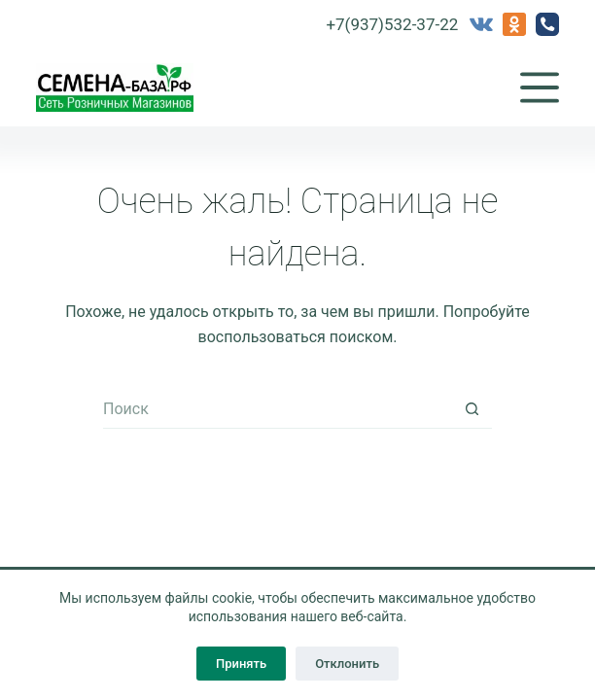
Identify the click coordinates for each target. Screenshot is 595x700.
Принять (241, 664)
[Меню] (540, 87)
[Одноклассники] (514, 24)
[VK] (481, 24)
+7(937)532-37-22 (392, 24)
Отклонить (347, 664)
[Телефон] (547, 24)
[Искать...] (278, 409)
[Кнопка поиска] (472, 409)
